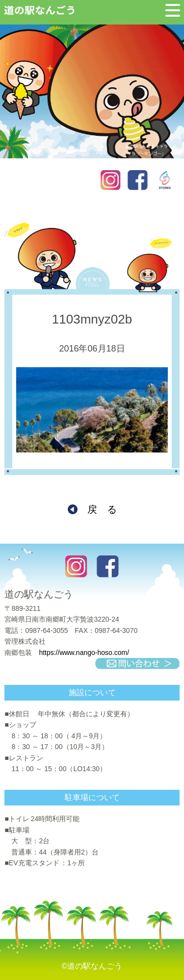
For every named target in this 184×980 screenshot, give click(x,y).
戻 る (102, 509)
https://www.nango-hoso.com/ (84, 653)
